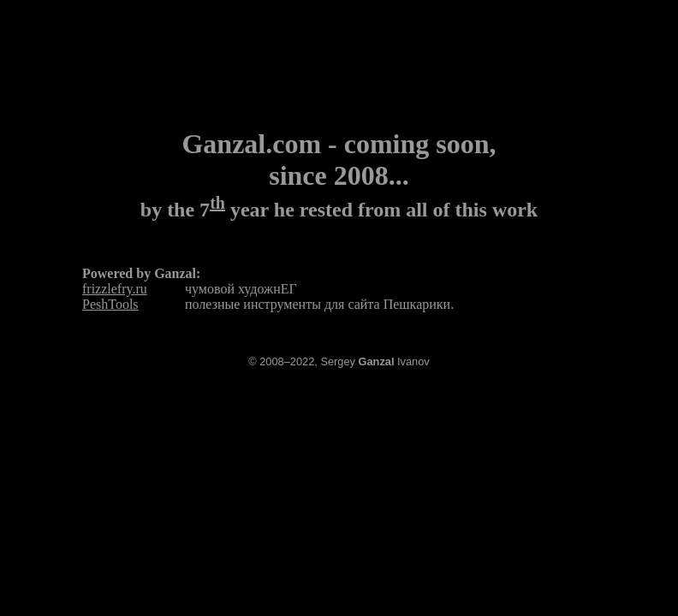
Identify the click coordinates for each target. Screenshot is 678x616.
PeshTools (110, 304)
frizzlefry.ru (115, 289)
